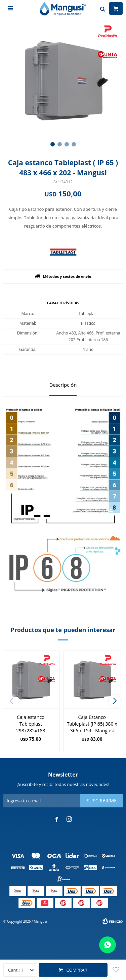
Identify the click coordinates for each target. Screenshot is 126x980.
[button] (53, 144)
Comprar (77, 970)
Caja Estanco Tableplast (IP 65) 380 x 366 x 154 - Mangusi (92, 724)
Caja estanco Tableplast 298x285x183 (31, 724)
